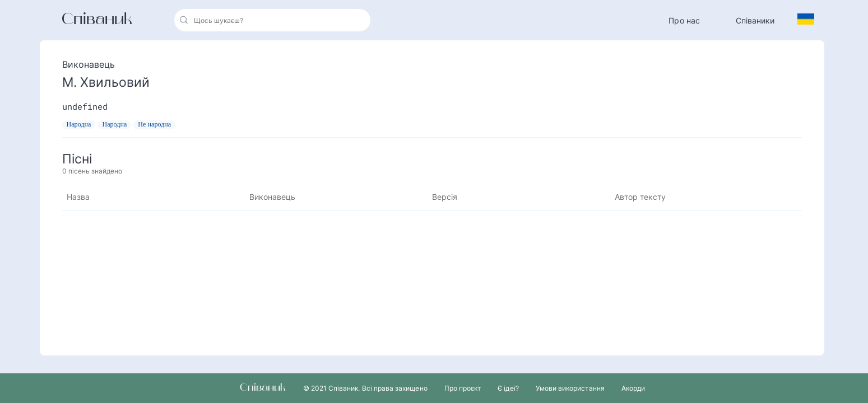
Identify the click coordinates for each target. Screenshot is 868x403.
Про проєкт (463, 388)
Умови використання (570, 388)
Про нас (684, 20)
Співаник (97, 20)
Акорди (633, 388)
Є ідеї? (508, 388)
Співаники (755, 20)
